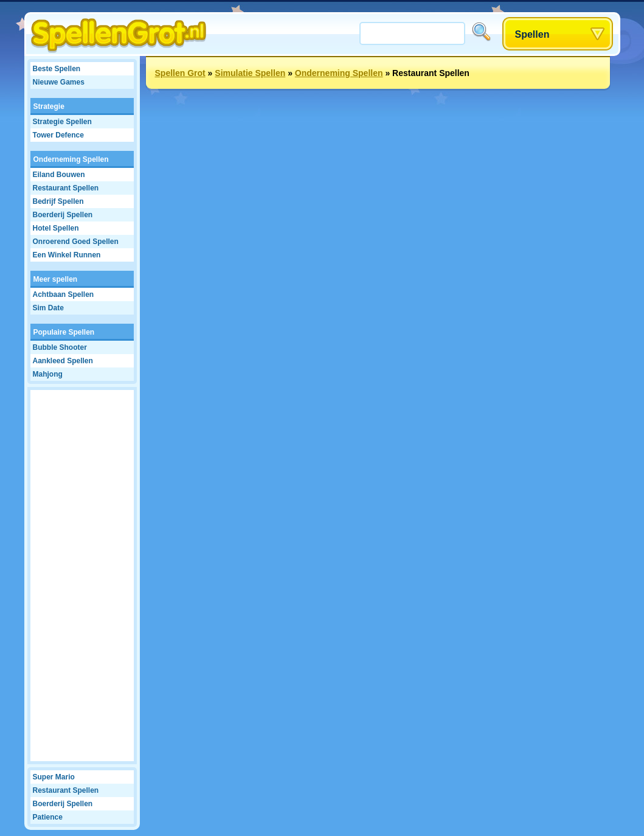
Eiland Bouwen (59, 175)
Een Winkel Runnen (67, 255)
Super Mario (54, 777)
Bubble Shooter (60, 347)
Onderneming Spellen (71, 159)
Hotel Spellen (56, 228)
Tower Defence (58, 135)
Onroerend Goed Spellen (76, 242)
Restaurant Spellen (66, 188)
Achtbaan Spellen (64, 294)
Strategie (49, 106)
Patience (48, 817)
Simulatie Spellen (250, 73)
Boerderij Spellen (63, 215)
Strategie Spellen (62, 122)
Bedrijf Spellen (58, 201)
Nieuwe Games (59, 82)
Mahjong (48, 374)
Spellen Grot (180, 73)
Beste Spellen (57, 69)
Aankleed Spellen (63, 361)
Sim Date (48, 308)
